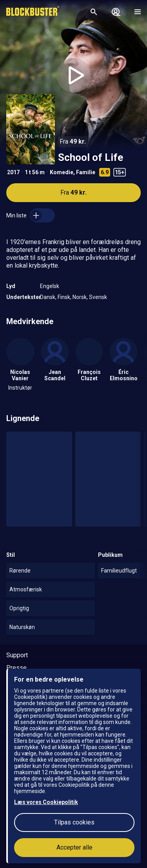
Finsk (64, 297)
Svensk (98, 297)
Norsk (80, 297)
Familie (86, 172)
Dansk (48, 297)
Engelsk (50, 286)
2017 (13, 172)
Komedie (62, 172)
